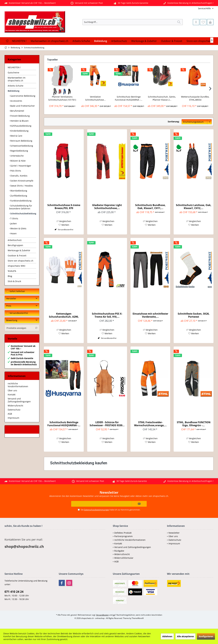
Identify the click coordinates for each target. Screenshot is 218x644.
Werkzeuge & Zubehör (19, 250)
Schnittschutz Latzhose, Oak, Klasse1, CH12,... (194, 207)
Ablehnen (167, 636)
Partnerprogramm (123, 536)
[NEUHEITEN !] (19, 41)
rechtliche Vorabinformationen (18, 385)
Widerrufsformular (124, 558)
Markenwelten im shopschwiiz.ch (17, 79)
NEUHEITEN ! (14, 67)
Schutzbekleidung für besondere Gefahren (21, 207)
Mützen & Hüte (18, 161)
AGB (10, 414)
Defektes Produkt (123, 533)
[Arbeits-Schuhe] (81, 41)
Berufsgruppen (15, 245)
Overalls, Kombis (19, 176)
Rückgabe (119, 551)
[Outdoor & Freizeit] (172, 41)
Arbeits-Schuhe (16, 86)
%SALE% (12, 271)
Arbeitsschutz (15, 240)
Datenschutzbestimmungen (97, 510)
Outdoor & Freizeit (17, 256)
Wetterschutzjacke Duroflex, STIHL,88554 (195, 98)
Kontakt (12, 395)
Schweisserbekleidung (21, 146)
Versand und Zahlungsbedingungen (19, 400)
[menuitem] (193, 8)
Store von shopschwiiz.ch (21, 261)
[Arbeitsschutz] (119, 41)
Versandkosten (102, 615)
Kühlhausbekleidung (21, 126)
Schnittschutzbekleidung (23, 213)
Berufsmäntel (17, 111)
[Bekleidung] (101, 41)
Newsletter (174, 533)
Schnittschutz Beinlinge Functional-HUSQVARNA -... (129, 98)
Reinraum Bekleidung (21, 141)
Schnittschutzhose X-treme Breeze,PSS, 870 (64, 207)
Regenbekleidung (19, 151)
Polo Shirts (15, 171)
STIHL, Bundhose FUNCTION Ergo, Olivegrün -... (194, 424)
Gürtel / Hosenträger (20, 166)
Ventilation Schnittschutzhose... (95, 98)
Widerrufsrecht (15, 406)
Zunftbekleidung (18, 196)
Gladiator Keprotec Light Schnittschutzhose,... (107, 207)
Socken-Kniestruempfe (21, 181)
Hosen (13, 233)
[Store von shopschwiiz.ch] (201, 41)
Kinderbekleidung (19, 131)
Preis (9, 306)
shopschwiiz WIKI (17, 266)
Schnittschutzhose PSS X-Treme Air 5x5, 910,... (107, 315)
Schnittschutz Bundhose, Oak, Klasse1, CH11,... (150, 207)
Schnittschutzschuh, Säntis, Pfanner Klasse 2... (162, 98)
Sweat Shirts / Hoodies (21, 186)
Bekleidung (14, 91)
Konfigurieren (206, 636)
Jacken (13, 223)
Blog (10, 276)
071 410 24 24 (14, 592)
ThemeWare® (138, 618)
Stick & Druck (14, 281)
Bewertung (12, 320)
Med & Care (16, 136)
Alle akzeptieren (185, 636)
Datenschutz (14, 410)
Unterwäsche (17, 156)
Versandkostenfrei (19, 313)
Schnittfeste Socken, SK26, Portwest (194, 315)
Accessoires (16, 101)
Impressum (13, 418)
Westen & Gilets (18, 228)
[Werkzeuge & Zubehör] (144, 41)
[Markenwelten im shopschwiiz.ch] (50, 41)
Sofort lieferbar (17, 291)
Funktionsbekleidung (21, 201)
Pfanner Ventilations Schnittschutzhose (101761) (62, 98)
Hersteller (11, 298)
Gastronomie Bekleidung (22, 96)
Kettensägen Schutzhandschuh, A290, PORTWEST (64, 315)
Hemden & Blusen (19, 121)
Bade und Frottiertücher (22, 106)
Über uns (12, 390)
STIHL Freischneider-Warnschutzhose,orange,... (150, 424)
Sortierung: (174, 122)
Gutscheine (13, 73)
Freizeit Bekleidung (20, 116)
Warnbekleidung (18, 191)
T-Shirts (14, 218)
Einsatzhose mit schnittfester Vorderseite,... (150, 315)
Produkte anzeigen (22, 328)
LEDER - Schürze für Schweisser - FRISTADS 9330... (107, 424)
